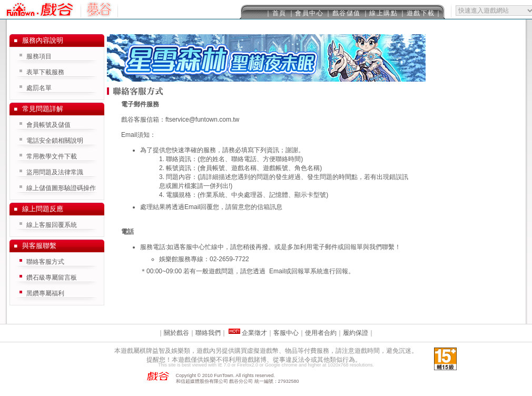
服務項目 (39, 56)
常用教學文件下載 (52, 156)
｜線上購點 (380, 13)
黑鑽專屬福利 (45, 293)
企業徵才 (254, 333)
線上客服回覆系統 (52, 225)
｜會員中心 (306, 13)
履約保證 (356, 333)
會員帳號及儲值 (48, 125)
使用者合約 (321, 333)
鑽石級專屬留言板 (52, 278)
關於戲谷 (176, 333)
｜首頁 (276, 13)
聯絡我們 (208, 333)
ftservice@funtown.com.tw (202, 120)
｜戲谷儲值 (343, 13)
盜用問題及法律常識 (55, 172)
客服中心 (286, 333)
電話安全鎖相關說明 (55, 141)
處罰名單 (39, 88)
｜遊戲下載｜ (421, 13)
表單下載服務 (45, 72)
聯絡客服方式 (45, 262)
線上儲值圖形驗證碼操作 (61, 188)
